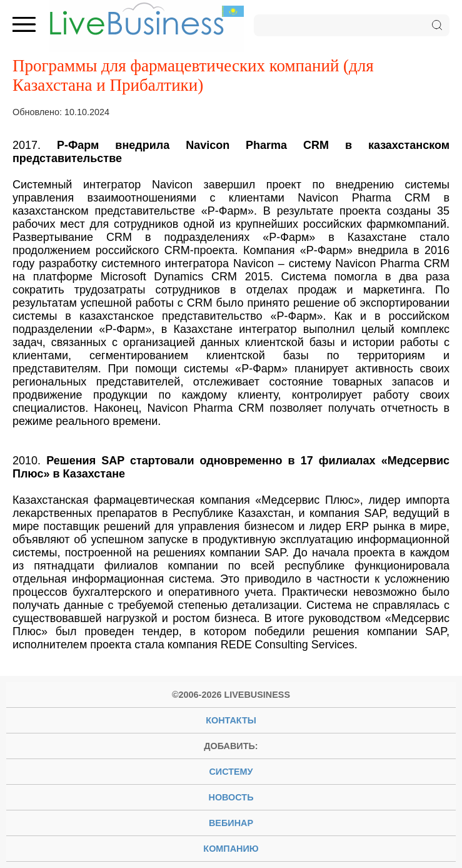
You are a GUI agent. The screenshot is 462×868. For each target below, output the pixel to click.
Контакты (231, 720)
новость (231, 797)
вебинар (231, 823)
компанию (231, 849)
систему (231, 772)
